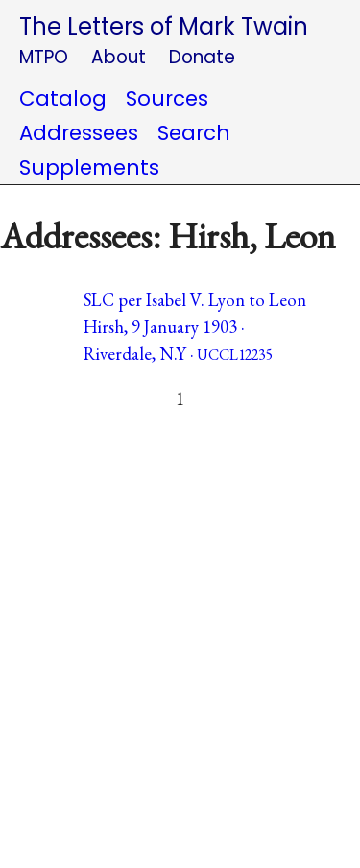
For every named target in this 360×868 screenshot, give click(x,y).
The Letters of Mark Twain (164, 26)
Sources (167, 98)
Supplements (89, 167)
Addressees (79, 133)
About (119, 57)
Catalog (63, 98)
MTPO (44, 57)
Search (194, 133)
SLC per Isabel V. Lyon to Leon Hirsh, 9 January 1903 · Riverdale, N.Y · (195, 327)
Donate (202, 57)
